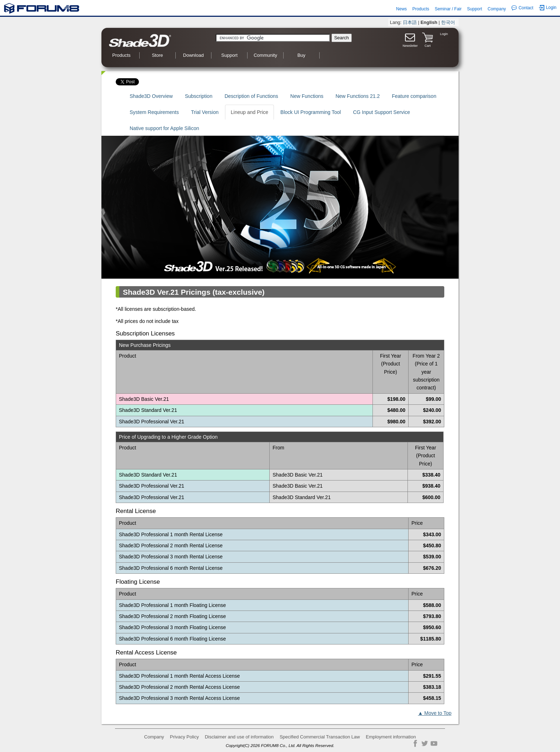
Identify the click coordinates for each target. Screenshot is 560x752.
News (401, 9)
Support (475, 9)
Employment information (391, 737)
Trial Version (205, 112)
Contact (522, 8)
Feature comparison (414, 96)
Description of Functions (251, 96)
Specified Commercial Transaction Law (320, 737)
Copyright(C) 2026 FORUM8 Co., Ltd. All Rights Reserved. (280, 745)
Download (194, 55)
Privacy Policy (184, 737)
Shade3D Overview (151, 96)
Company (497, 9)
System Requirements (154, 112)
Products (421, 9)
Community (265, 55)
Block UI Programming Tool (311, 112)
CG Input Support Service (381, 112)
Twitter (425, 743)
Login (548, 8)
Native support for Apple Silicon (164, 128)
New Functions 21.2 (357, 96)
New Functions (307, 96)
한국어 (448, 22)
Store (157, 55)
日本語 (410, 22)
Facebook (415, 743)
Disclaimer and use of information (239, 737)
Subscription (199, 96)
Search (342, 38)
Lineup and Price (249, 112)
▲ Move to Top (435, 713)
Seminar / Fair (448, 9)
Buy (301, 55)
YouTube (434, 743)
